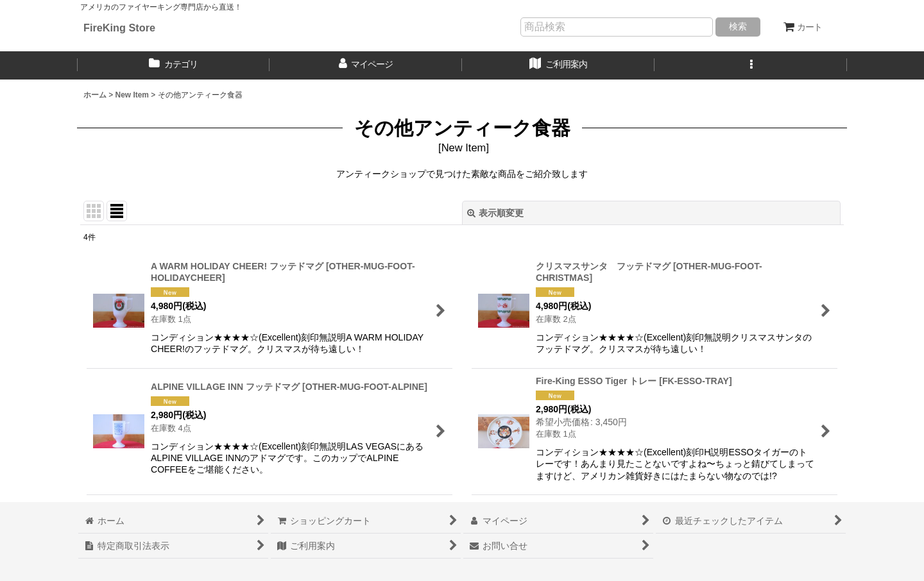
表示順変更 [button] (495, 213)
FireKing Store (119, 28)
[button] (751, 65)
